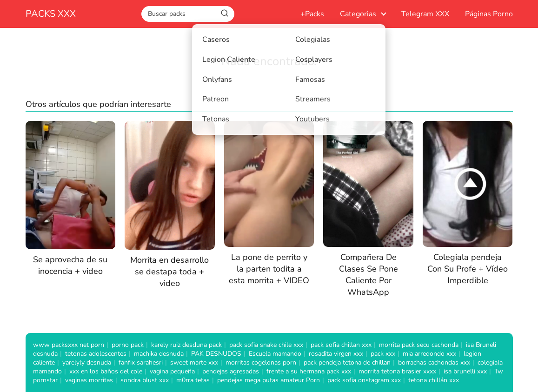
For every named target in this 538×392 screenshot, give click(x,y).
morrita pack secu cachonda (419, 345)
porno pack (128, 345)
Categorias (358, 14)
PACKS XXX (51, 14)
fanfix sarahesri (141, 362)
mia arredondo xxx (429, 354)
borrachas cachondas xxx (434, 362)
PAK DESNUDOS (216, 354)
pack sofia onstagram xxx (364, 380)
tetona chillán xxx (434, 380)
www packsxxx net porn (69, 345)
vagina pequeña (172, 371)
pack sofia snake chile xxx (266, 345)
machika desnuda (159, 354)
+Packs (312, 14)
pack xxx (383, 354)
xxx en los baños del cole (106, 371)
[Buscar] (225, 13)
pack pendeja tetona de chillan (347, 362)
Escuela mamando (275, 354)
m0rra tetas (193, 380)
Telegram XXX (425, 14)
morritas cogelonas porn (261, 362)
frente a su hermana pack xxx (309, 371)
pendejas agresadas (231, 371)
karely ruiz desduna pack (186, 345)
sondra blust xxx (145, 380)
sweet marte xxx (194, 362)
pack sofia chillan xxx (341, 345)
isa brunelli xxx (465, 371)
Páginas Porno (489, 14)
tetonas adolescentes (96, 354)
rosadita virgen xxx (336, 354)
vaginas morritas (89, 380)
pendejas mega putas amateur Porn (269, 380)
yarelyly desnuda (87, 362)
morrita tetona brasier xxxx (397, 371)
